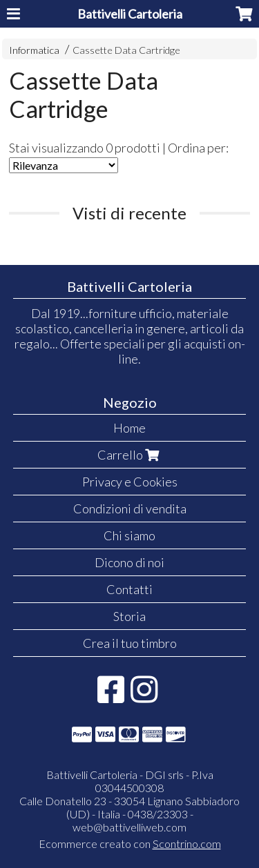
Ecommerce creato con (130, 844)
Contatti (129, 589)
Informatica (34, 50)
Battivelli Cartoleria (130, 14)
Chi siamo (129, 535)
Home (129, 428)
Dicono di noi (129, 562)
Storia (129, 616)
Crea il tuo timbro (130, 643)
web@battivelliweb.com (129, 827)
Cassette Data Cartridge (126, 50)
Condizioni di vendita (130, 509)
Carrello (130, 455)
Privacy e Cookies (130, 482)
